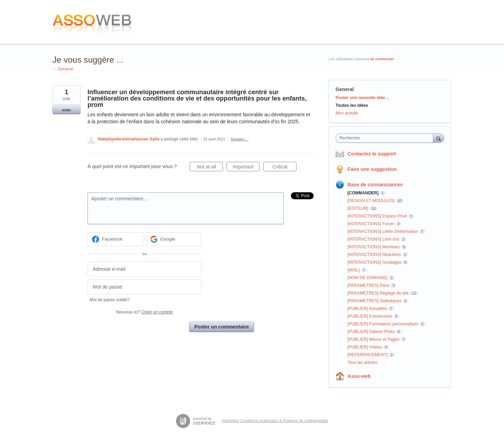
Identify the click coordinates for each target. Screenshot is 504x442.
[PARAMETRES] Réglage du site (378, 293)
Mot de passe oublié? (110, 300)
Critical (284, 168)
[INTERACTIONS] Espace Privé (377, 216)
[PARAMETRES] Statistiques (374, 301)
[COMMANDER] (363, 193)
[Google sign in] (174, 239)
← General (63, 69)
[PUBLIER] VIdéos (365, 347)
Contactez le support (372, 154)
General (345, 89)
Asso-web (359, 376)
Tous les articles (362, 362)
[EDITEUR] (358, 208)
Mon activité (347, 113)
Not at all (210, 168)
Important (246, 168)
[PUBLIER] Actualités (367, 309)
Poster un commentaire (222, 327)
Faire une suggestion (372, 169)
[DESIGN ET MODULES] (371, 201)
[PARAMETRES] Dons (369, 285)
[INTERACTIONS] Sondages (374, 262)
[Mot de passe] (144, 287)
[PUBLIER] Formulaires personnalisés (383, 324)
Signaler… (240, 139)
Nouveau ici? (144, 312)
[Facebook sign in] (115, 239)
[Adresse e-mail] (144, 269)
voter (67, 110)
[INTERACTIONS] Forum (371, 224)
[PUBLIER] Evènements (370, 316)
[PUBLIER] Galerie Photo (371, 332)
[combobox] (386, 138)
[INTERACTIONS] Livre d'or (373, 239)
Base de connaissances (375, 185)
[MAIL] (354, 270)
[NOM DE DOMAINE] (367, 278)
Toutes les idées (352, 105)
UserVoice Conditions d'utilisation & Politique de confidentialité (275, 421)
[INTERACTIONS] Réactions (374, 255)
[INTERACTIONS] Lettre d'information (383, 232)
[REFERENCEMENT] (368, 355)
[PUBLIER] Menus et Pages (373, 339)
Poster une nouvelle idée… (362, 98)
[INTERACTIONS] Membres (374, 247)
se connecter (382, 59)
